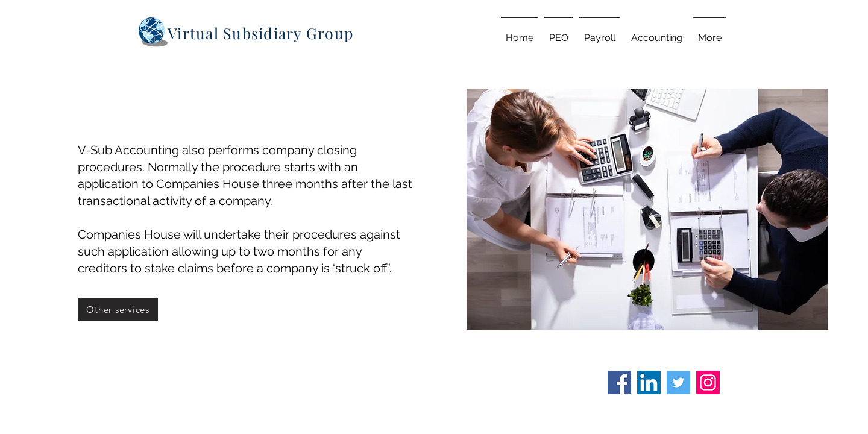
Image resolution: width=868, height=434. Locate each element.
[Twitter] (678, 382)
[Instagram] (708, 382)
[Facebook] (619, 382)
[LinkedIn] (649, 382)
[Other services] (118, 310)
